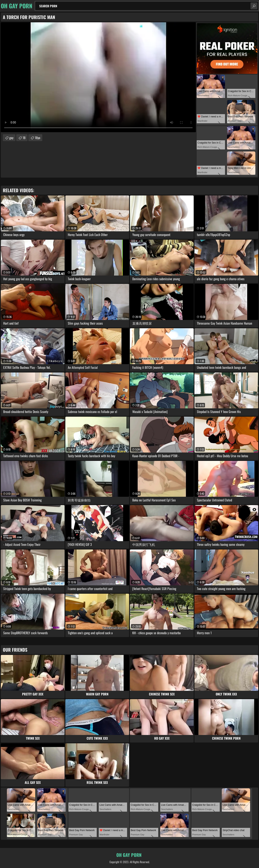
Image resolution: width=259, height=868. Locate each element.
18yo (38, 138)
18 (24, 138)
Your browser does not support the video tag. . (98, 77)
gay (11, 138)
